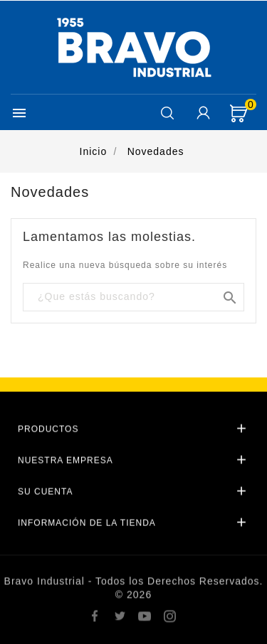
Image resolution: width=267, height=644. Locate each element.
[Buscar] (133, 297)
